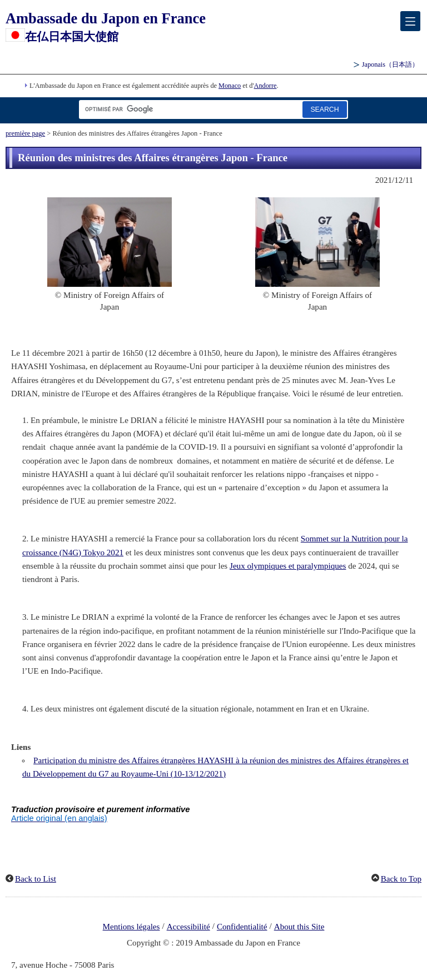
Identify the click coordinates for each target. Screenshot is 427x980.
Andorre (265, 86)
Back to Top (401, 879)
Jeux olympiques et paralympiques (288, 566)
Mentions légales (131, 927)
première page (25, 133)
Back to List (36, 879)
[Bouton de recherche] (325, 109)
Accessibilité (188, 927)
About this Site (299, 927)
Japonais (390, 64)
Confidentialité (242, 927)
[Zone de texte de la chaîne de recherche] (188, 109)
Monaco (230, 86)
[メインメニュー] (410, 21)
